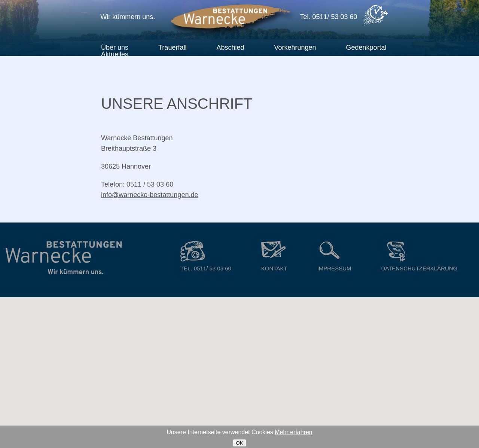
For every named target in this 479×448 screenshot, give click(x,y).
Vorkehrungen (295, 47)
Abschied (230, 47)
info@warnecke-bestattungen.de (150, 195)
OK (239, 443)
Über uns (115, 47)
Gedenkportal (366, 47)
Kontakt (274, 256)
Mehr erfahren (294, 432)
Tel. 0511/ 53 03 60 (206, 256)
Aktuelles (115, 54)
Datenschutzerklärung (419, 256)
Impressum (334, 256)
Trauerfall (172, 47)
